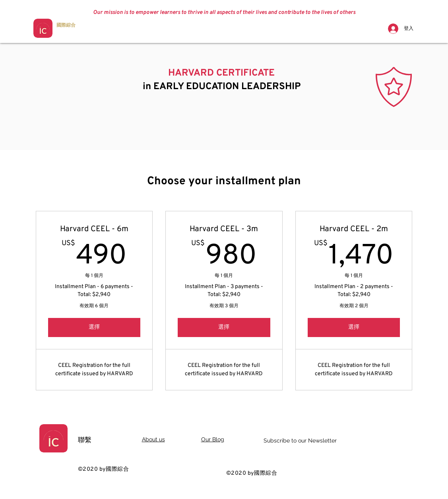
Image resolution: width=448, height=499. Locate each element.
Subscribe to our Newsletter (300, 441)
